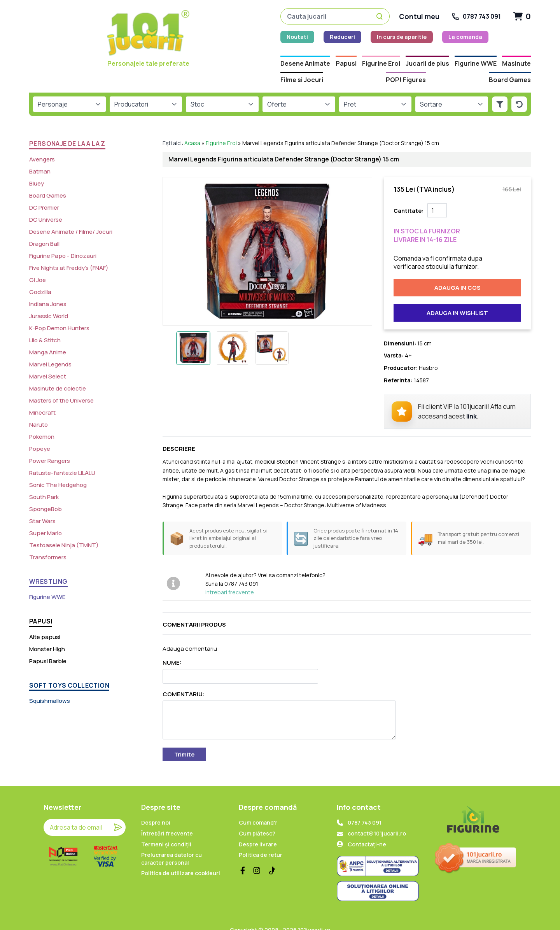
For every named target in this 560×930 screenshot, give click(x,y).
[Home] (79, 41)
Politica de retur (261, 842)
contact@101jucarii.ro (377, 820)
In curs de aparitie (262, 38)
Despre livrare (258, 831)
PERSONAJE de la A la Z (67, 130)
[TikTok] (271, 857)
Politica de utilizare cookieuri (181, 860)
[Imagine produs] (268, 238)
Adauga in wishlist (457, 300)
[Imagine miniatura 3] (272, 335)
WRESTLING (48, 568)
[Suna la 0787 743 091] (476, 18)
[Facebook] (243, 857)
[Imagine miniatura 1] (193, 335)
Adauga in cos (458, 274)
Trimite (184, 741)
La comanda (326, 38)
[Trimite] (118, 814)
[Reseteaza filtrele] (519, 91)
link (472, 403)
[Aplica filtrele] (500, 91)
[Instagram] (257, 857)
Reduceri (203, 38)
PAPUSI (41, 608)
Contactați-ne (367, 831)
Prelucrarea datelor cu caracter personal (171, 845)
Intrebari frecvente (230, 579)
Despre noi (156, 809)
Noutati (158, 38)
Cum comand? (258, 809)
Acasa (192, 130)
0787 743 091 (365, 809)
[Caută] (381, 18)
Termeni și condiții (166, 831)
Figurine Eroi (221, 130)
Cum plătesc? (257, 820)
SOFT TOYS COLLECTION (69, 672)
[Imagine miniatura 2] (233, 335)
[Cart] (522, 18)
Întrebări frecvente (167, 820)
